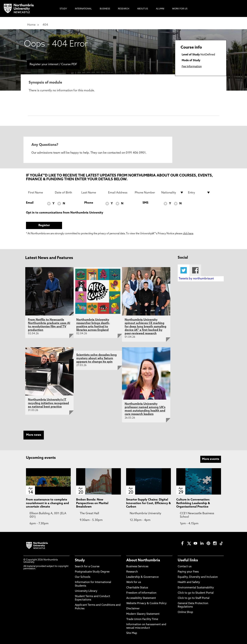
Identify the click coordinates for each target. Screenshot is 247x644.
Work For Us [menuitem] (180, 9)
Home (31, 25)
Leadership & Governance (142, 577)
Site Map (132, 633)
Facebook (195, 270)
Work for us (134, 582)
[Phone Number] (146, 193)
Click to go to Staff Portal (194, 598)
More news (34, 435)
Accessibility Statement (141, 598)
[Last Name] (93, 193)
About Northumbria (143, 560)
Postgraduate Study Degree (92, 572)
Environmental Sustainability (196, 588)
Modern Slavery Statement (143, 614)
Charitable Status (137, 588)
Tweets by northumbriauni (196, 279)
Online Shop (185, 612)
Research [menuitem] (124, 9)
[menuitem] (23, 57)
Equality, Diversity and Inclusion (198, 577)
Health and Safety (189, 582)
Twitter (184, 270)
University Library (86, 591)
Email (30, 203)
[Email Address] (119, 193)
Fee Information (192, 67)
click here (188, 234)
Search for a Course (87, 567)
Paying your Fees (188, 572)
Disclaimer (133, 609)
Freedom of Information (141, 593)
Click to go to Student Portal (196, 593)
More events (211, 459)
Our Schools (83, 577)
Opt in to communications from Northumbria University (65, 213)
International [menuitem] (83, 9)
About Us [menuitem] (143, 9)
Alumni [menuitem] (160, 9)
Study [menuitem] (63, 9)
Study (80, 560)
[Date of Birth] (66, 193)
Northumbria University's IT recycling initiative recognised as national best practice (48, 403)
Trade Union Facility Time (142, 619)
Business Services (137, 567)
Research (132, 572)
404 (45, 25)
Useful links (188, 560)
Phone (89, 203)
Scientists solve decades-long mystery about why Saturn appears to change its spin (97, 358)
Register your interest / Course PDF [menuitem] (53, 64)
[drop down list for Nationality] (172, 193)
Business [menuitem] (105, 9)
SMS (145, 203)
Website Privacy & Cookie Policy (146, 603)
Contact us (185, 567)
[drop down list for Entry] (199, 193)
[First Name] (39, 193)
